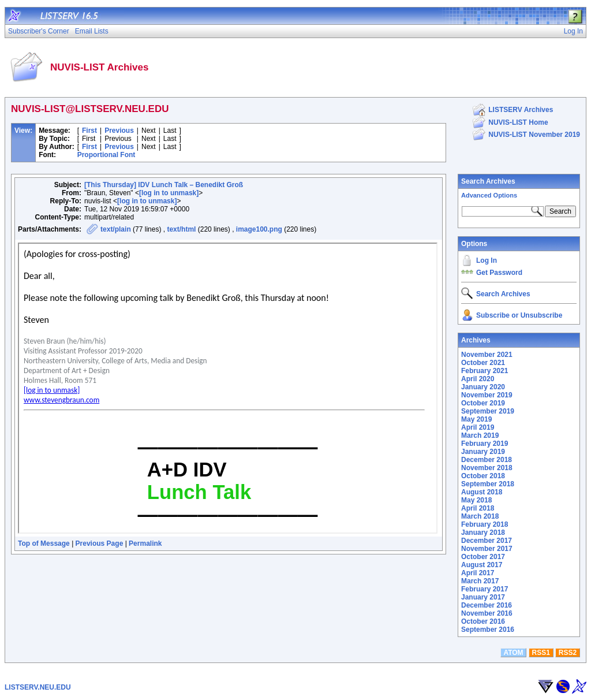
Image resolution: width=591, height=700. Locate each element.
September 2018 (488, 484)
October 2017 (483, 557)
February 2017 (485, 589)
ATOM (513, 653)
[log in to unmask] (169, 193)
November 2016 (487, 613)
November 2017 (487, 549)
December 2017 (487, 541)
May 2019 (476, 419)
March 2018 (480, 516)
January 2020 (483, 387)
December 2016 (487, 605)
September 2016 (488, 630)
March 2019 (480, 435)
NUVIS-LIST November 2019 (534, 135)
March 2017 (480, 581)
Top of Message (44, 543)
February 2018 (485, 524)
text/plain (116, 229)
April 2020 (478, 379)
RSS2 (568, 653)
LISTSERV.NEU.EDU (38, 687)
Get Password (499, 273)
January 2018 (483, 533)
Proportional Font (106, 155)
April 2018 (478, 508)
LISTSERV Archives (521, 110)
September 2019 (488, 411)
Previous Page (100, 543)
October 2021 (483, 363)
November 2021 (487, 355)
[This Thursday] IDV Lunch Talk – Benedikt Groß (164, 185)
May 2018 (476, 500)
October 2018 (483, 476)
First (89, 131)
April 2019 (478, 427)
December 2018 (487, 460)
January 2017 (483, 597)
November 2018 (487, 468)
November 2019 (487, 395)
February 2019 (485, 444)
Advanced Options (489, 195)
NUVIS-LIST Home (518, 122)
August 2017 (482, 565)
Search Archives (488, 181)
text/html (181, 229)
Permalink (145, 543)
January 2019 (483, 452)
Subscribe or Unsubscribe (519, 315)
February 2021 (485, 371)
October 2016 (483, 621)
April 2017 (478, 573)
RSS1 (541, 653)
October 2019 (483, 403)
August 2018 (482, 492)
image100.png (259, 229)
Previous (119, 131)
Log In (487, 260)
